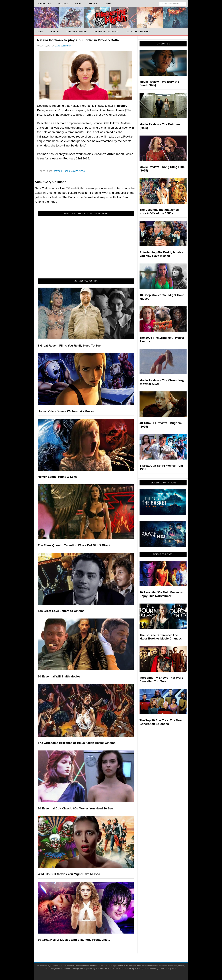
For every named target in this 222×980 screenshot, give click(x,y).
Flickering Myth (111, 17)
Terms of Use (118, 969)
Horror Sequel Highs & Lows (58, 477)
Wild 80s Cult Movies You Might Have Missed (69, 874)
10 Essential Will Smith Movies (59, 676)
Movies (75, 171)
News (82, 171)
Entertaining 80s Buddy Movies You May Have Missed (161, 254)
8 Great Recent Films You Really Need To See (69, 346)
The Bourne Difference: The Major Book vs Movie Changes (161, 637)
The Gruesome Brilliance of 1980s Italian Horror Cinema (77, 743)
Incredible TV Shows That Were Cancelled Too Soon (161, 679)
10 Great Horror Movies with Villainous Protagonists (74, 940)
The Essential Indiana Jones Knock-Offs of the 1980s (159, 211)
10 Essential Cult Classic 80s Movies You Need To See (75, 808)
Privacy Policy (134, 969)
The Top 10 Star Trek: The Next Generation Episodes (161, 722)
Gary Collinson (62, 171)
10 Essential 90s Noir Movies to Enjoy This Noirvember (161, 594)
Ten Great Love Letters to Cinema (61, 611)
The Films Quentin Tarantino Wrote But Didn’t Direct (74, 545)
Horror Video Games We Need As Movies (66, 411)
